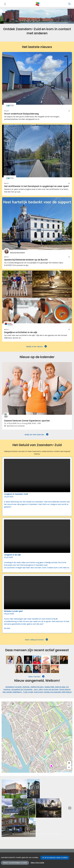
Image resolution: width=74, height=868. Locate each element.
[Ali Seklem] (55, 669)
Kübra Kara (39, 692)
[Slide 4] (39, 21)
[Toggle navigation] (5, 4)
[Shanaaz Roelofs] (28, 660)
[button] (3, 16)
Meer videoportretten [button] (37, 640)
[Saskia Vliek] (10, 660)
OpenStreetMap (67, 772)
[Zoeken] (69, 4)
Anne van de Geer (51, 689)
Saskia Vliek (49, 687)
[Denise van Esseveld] (19, 669)
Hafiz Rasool (67, 692)
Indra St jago (60, 687)
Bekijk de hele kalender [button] (37, 435)
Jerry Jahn (38, 689)
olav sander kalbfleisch (12, 692)
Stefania (26, 687)
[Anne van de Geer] (55, 660)
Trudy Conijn (28, 692)
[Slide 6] (47, 21)
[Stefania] (19, 660)
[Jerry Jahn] (46, 660)
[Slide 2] (31, 21)
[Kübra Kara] (64, 660)
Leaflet (58, 772)
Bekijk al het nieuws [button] (37, 347)
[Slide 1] (27, 21)
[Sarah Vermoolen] (37, 660)
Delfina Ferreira (37, 687)
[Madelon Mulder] (46, 669)
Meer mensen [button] (37, 677)
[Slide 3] (35, 21)
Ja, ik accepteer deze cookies (55, 858)
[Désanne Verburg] (37, 669)
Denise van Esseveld (52, 692)
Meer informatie (37, 863)
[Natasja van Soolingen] (28, 669)
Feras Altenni (65, 689)
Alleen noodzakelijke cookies (15, 863)
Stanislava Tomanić (14, 687)
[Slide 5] (43, 21)
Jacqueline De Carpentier (22, 689)
